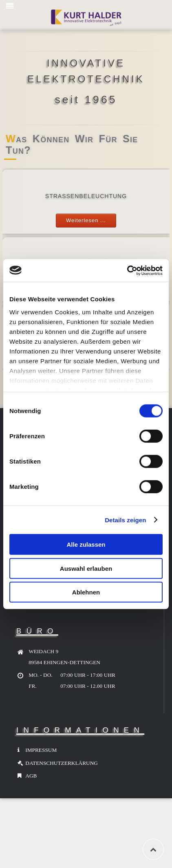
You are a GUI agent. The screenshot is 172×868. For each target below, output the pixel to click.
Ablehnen (86, 592)
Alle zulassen (86, 544)
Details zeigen (125, 520)
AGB (31, 776)
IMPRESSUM (41, 750)
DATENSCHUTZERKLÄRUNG (62, 763)
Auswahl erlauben (86, 568)
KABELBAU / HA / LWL (86, 263)
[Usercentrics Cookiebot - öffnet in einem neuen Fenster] (127, 270)
